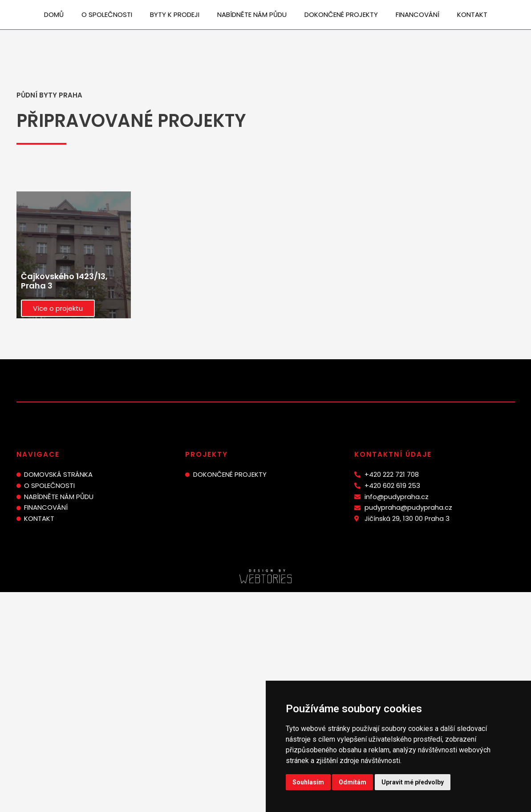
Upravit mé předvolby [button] (413, 782)
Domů (54, 14)
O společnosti (107, 14)
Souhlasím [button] (308, 782)
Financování (418, 14)
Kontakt (472, 14)
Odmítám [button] (353, 782)
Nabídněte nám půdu (252, 14)
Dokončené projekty (341, 14)
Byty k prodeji (175, 14)
